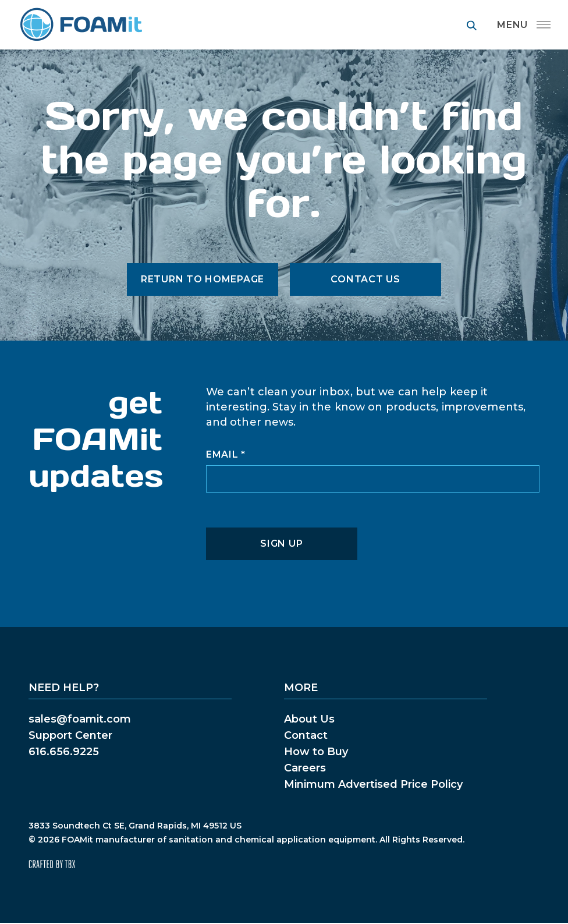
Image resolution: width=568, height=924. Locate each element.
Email (226, 455)
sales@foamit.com (80, 719)
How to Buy (316, 752)
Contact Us (365, 279)
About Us (309, 719)
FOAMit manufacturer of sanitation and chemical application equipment (81, 25)
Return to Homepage (203, 279)
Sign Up (281, 544)
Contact (306, 735)
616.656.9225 (64, 752)
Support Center (70, 735)
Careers (305, 768)
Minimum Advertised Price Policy (373, 784)
